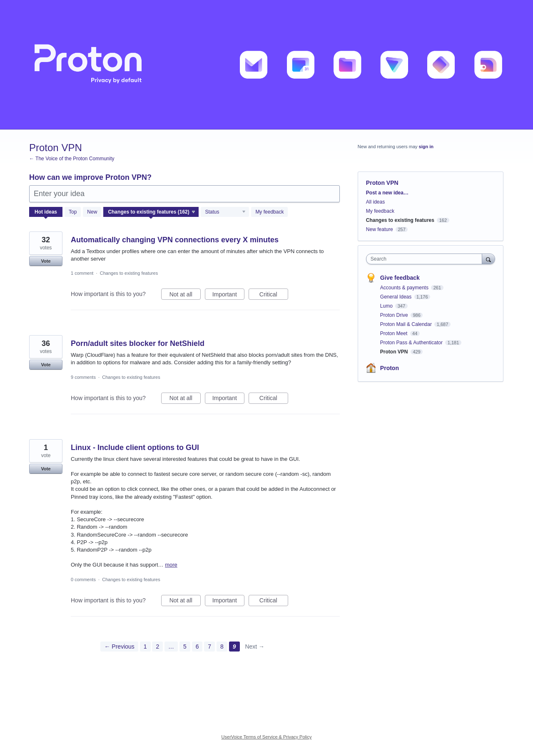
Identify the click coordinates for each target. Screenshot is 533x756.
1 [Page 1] (145, 647)
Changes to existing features (129, 273)
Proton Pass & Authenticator (412, 343)
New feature (380, 229)
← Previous (119, 647)
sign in (426, 147)
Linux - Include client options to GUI (135, 448)
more (171, 565)
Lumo (387, 306)
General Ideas (397, 297)
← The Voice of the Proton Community (72, 159)
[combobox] (426, 259)
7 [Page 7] (209, 647)
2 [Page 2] (157, 647)
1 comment (82, 273)
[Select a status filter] (225, 212)
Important (228, 296)
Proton (390, 368)
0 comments (83, 579)
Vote (46, 261)
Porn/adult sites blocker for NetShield (138, 343)
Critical (274, 296)
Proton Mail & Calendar (407, 324)
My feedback (269, 212)
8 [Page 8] (222, 647)
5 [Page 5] (185, 647)
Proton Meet (395, 333)
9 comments (83, 377)
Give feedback (400, 278)
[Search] (488, 259)
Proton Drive (395, 315)
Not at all (185, 296)
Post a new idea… (387, 193)
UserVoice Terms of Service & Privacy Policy (267, 737)
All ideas (375, 202)
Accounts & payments (405, 288)
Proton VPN (395, 352)
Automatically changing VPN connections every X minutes (175, 240)
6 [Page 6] (197, 647)
